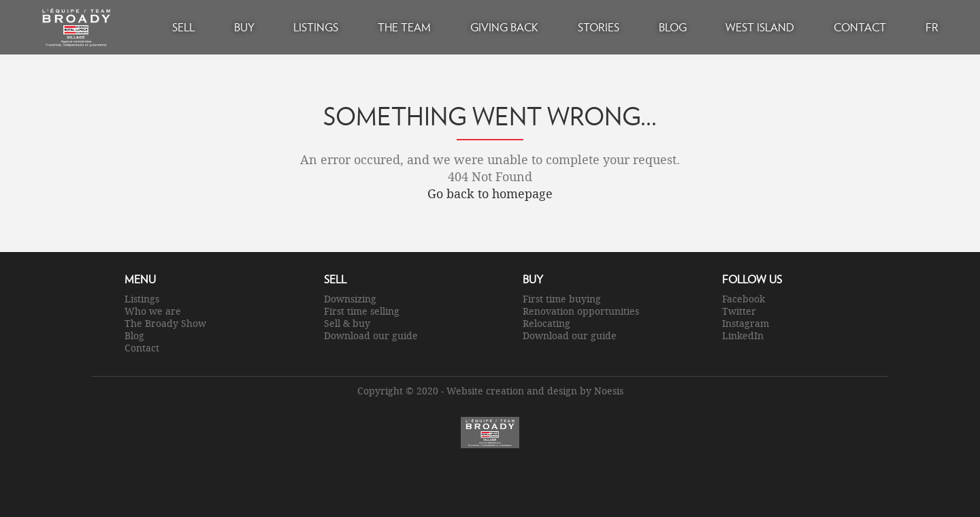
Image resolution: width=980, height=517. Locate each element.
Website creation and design (512, 391)
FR (932, 27)
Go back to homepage (490, 193)
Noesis (609, 391)
